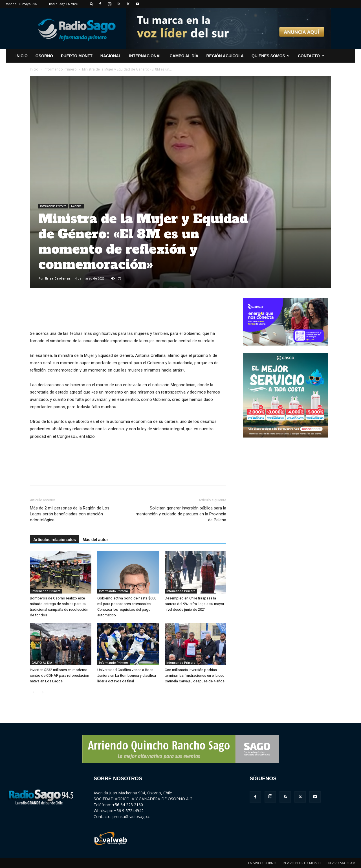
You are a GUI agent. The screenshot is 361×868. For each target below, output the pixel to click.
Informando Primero (60, 69)
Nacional (111, 56)
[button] (92, 4)
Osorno (44, 56)
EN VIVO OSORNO (262, 863)
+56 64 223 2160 (128, 805)
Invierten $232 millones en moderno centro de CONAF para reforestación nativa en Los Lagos (60, 675)
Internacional (146, 56)
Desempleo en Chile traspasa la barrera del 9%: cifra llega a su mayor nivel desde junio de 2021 (194, 604)
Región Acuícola (225, 56)
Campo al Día (184, 56)
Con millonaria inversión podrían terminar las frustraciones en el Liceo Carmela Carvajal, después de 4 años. (195, 675)
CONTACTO (311, 56)
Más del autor (95, 540)
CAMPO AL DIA (42, 663)
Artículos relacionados (55, 540)
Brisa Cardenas (58, 278)
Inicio (34, 69)
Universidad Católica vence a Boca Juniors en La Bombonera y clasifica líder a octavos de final (127, 675)
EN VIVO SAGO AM (341, 863)
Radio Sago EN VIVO (64, 4)
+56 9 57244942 (129, 811)
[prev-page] (33, 692)
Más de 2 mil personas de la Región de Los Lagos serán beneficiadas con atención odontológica (70, 514)
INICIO (22, 56)
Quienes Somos (271, 56)
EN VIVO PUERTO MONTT (301, 863)
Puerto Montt (77, 56)
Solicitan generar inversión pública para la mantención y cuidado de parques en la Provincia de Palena (181, 514)
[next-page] (42, 692)
